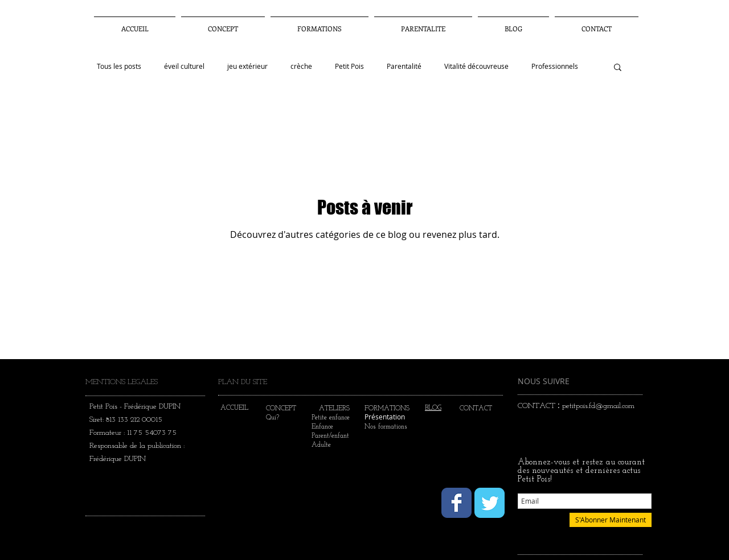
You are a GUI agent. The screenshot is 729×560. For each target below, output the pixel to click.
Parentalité (404, 66)
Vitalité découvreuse (476, 66)
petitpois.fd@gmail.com (598, 406)
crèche (301, 66)
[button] (423, 24)
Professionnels (555, 66)
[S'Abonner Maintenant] (611, 520)
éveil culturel (184, 66)
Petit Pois (349, 66)
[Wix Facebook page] (456, 503)
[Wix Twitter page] (490, 503)
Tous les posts (119, 66)
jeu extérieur (247, 66)
